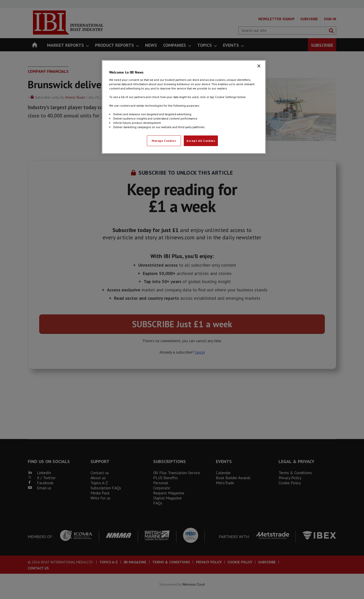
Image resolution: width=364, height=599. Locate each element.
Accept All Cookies (201, 141)
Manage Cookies (164, 141)
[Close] (259, 66)
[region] (184, 107)
